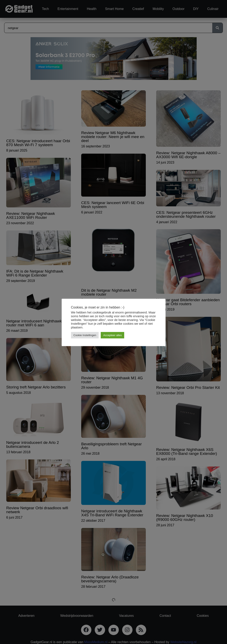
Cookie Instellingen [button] (85, 335)
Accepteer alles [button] (112, 335)
